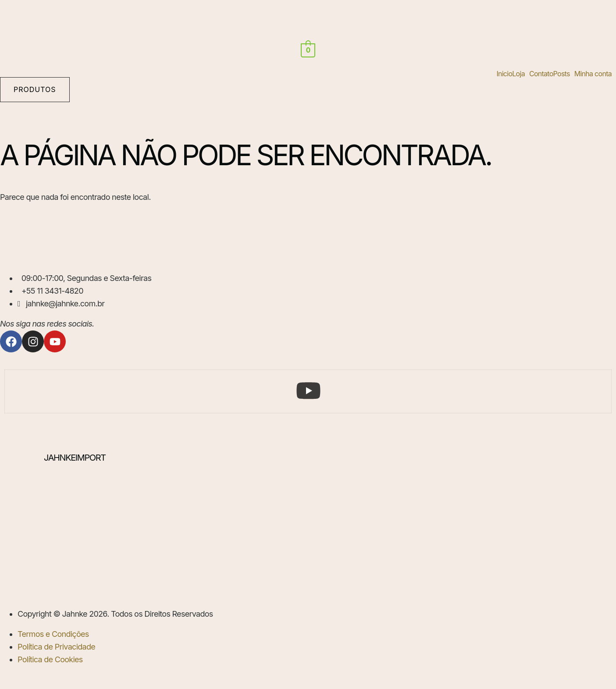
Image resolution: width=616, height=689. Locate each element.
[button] (521, 74)
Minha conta (593, 74)
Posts (562, 74)
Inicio (504, 74)
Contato (541, 74)
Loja (518, 74)
